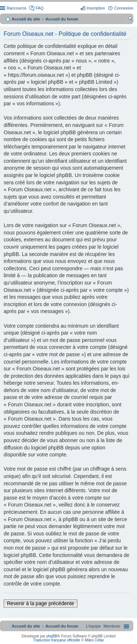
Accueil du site (26, 19)
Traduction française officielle (56, 640)
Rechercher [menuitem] (130, 20)
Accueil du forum (62, 19)
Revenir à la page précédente (41, 603)
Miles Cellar (94, 640)
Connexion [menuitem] (124, 8)
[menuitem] (112, 626)
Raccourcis (16, 8)
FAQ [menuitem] (39, 8)
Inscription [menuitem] (96, 8)
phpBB (52, 636)
